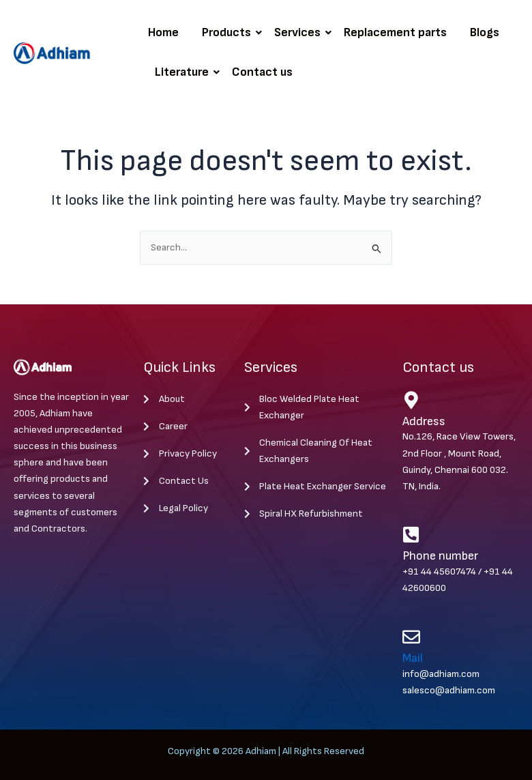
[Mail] (411, 637)
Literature (184, 72)
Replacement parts (395, 32)
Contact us (262, 72)
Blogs (485, 32)
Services (300, 32)
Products (229, 32)
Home (163, 32)
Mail (413, 658)
